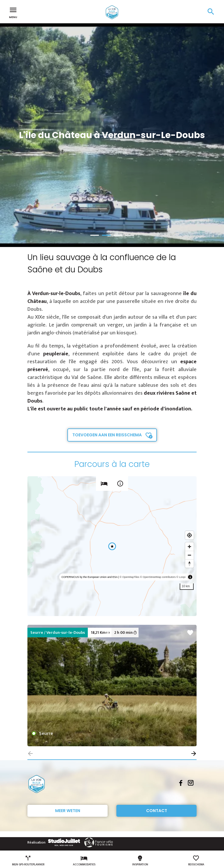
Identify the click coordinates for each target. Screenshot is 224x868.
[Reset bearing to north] (189, 563)
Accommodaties (84, 861)
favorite (190, 633)
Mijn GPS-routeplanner (28, 861)
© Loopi (181, 577)
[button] (194, 754)
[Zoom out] (189, 555)
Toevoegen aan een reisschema (107, 435)
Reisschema (196, 861)
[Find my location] (189, 535)
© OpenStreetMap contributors (158, 577)
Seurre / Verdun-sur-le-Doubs (58, 633)
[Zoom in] (189, 547)
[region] (112, 546)
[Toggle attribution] (190, 577)
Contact (157, 811)
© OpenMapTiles (129, 577)
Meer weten (68, 811)
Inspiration (140, 861)
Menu (13, 12)
